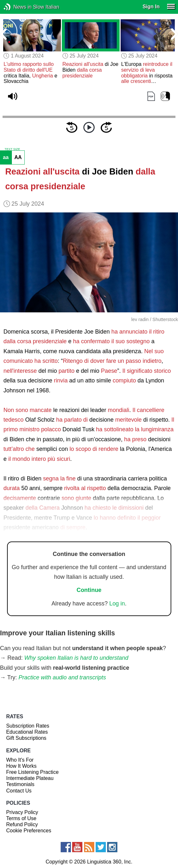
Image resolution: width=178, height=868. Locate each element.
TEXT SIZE (12, 149)
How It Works (21, 766)
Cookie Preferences (29, 831)
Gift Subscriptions (26, 738)
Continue (89, 590)
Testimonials (20, 784)
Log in (117, 604)
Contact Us (19, 791)
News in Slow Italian (17, 7)
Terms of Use (21, 818)
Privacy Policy (22, 812)
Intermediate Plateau (30, 778)
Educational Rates (27, 732)
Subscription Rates (28, 726)
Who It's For (20, 760)
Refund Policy (22, 824)
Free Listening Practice (32, 772)
